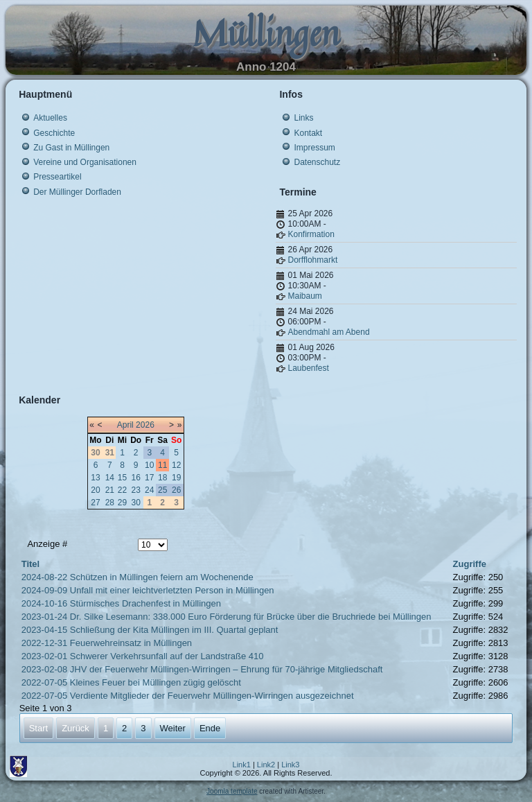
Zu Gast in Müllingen (71, 148)
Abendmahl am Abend (328, 332)
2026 (145, 425)
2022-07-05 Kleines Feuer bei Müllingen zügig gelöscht (131, 682)
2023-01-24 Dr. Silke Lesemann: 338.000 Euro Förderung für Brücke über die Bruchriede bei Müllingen (227, 617)
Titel (31, 564)
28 (110, 503)
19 (176, 478)
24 (149, 490)
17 (149, 478)
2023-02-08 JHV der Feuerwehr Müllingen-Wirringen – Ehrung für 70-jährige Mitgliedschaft (202, 669)
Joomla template (232, 791)
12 (176, 465)
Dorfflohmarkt (312, 260)
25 (162, 490)
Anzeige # (47, 544)
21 (110, 490)
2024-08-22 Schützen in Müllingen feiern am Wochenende (138, 577)
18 (162, 478)
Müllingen (266, 33)
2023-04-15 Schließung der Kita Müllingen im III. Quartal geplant (150, 630)
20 (95, 490)
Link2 (266, 765)
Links (303, 118)
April (125, 425)
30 (135, 503)
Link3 (290, 765)
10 (149, 465)
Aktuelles (50, 118)
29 (122, 503)
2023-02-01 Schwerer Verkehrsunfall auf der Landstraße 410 (143, 656)
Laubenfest (308, 368)
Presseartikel (57, 177)
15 (122, 478)
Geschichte (54, 133)
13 (95, 478)
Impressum (314, 148)
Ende (210, 728)
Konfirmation (311, 234)
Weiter (173, 728)
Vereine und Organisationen (85, 162)
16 (135, 478)
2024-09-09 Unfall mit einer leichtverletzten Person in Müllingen (148, 590)
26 (176, 490)
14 (110, 478)
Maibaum (304, 296)
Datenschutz (317, 162)
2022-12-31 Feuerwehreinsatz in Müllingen (107, 643)
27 (95, 503)
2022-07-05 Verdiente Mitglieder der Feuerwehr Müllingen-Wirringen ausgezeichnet (188, 696)
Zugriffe (470, 564)
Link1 (242, 765)
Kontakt (308, 133)
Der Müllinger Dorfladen (77, 192)
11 (162, 465)
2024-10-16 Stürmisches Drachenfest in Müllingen (121, 603)
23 (135, 490)
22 (122, 490)
